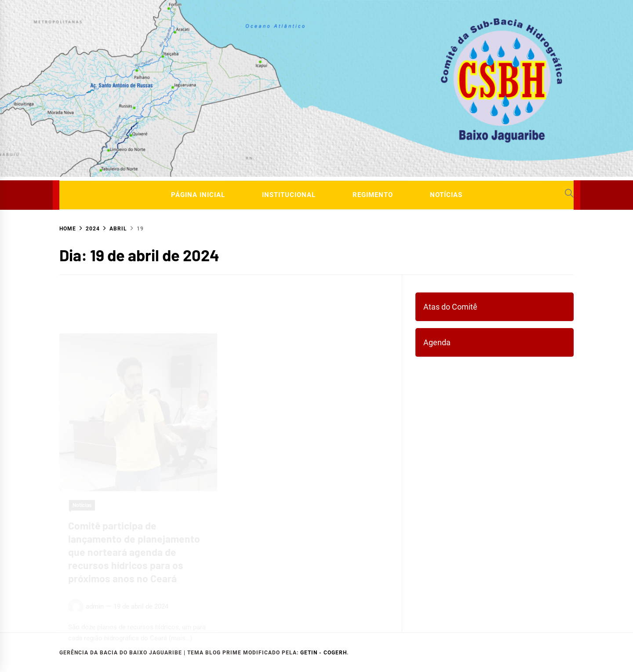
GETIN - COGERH (324, 653)
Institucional (289, 195)
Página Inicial (198, 195)
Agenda (437, 342)
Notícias (446, 195)
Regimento (373, 195)
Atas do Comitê (450, 307)
